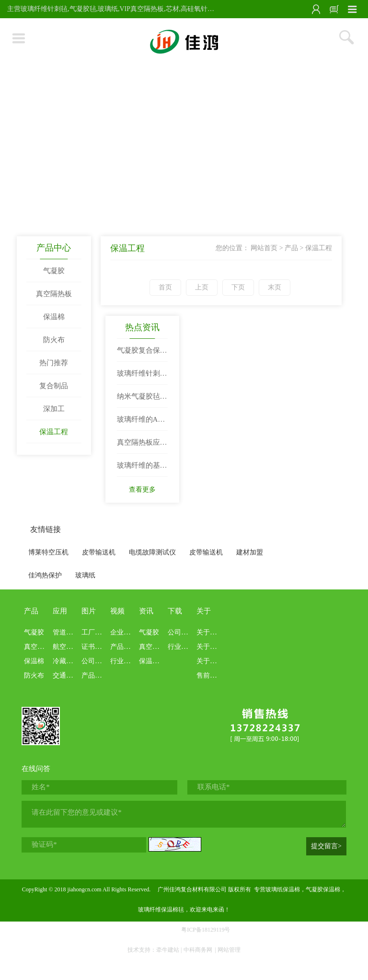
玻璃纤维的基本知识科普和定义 (142, 469)
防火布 (54, 340)
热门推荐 (54, 363)
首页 (165, 287)
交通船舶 (66, 675)
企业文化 (124, 632)
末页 (275, 287)
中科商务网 (198, 950)
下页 (238, 287)
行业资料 (181, 647)
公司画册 (95, 661)
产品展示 (95, 675)
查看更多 (142, 490)
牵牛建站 (168, 950)
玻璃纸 (85, 575)
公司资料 (181, 632)
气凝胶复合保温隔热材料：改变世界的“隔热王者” (142, 354)
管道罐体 (66, 632)
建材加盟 (250, 552)
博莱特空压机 (48, 552)
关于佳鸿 (210, 632)
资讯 (146, 611)
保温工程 (54, 432)
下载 (175, 611)
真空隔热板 (54, 294)
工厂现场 (95, 632)
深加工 (54, 409)
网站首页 (264, 248)
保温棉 (54, 317)
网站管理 (229, 950)
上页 (202, 287)
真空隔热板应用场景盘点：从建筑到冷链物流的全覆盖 (142, 446)
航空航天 (66, 647)
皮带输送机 (99, 552)
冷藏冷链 (66, 661)
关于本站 (210, 647)
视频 (117, 611)
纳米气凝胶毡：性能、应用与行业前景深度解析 (142, 400)
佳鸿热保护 (45, 575)
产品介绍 (124, 647)
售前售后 (210, 675)
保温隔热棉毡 (159, 661)
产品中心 (54, 248)
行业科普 (124, 661)
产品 (291, 248)
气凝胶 (54, 271)
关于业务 (210, 661)
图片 (89, 611)
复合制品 (54, 386)
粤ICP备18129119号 (206, 930)
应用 (60, 611)
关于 (204, 611)
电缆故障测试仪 (152, 552)
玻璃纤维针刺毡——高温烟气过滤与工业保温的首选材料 (142, 377)
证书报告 (95, 647)
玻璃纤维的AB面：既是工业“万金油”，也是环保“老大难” (142, 423)
